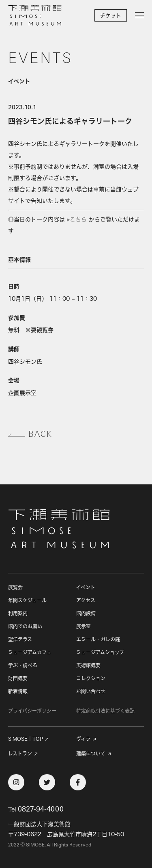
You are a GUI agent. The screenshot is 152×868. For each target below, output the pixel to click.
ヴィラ (83, 739)
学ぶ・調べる (23, 665)
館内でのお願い (25, 626)
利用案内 (18, 613)
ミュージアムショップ (100, 652)
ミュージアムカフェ (30, 652)
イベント (86, 587)
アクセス (86, 600)
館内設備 (86, 613)
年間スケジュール (27, 600)
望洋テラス (20, 639)
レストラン (20, 754)
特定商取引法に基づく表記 (105, 711)
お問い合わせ (91, 691)
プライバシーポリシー (32, 711)
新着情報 (18, 691)
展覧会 (15, 587)
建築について (91, 754)
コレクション (91, 678)
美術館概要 (88, 665)
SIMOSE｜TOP (26, 739)
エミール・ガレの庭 (98, 639)
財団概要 (18, 678)
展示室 (83, 626)
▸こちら (77, 219)
